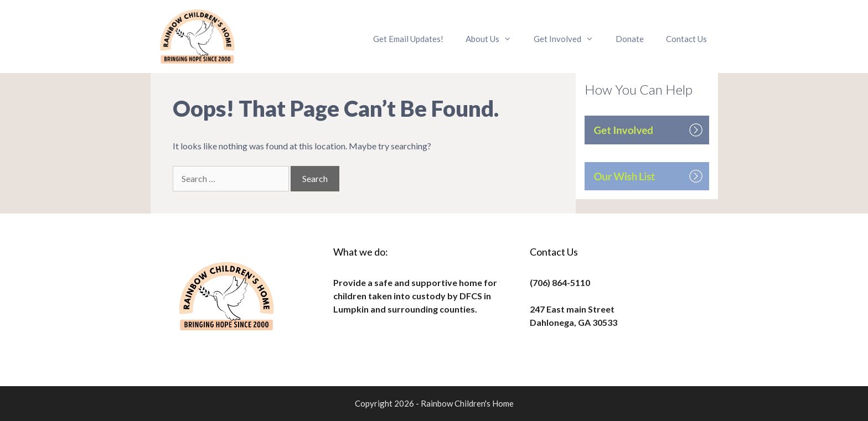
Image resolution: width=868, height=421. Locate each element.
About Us (494, 39)
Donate (630, 39)
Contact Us (686, 39)
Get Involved (569, 39)
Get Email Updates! (408, 39)
